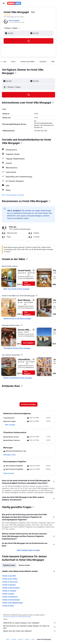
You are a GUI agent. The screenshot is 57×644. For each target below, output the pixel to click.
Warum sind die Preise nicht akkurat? (30, 631)
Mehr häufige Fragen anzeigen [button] (28, 550)
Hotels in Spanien (9, 585)
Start (8, 639)
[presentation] (15, 73)
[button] (4, 3)
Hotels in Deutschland (11, 588)
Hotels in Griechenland (11, 600)
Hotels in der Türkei (10, 579)
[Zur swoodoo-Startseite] (14, 3)
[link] (17, 289)
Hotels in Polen (8, 606)
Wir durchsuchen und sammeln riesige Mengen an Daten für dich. (30, 627)
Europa (14, 639)
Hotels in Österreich (10, 582)
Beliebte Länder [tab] (9, 565)
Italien (21, 639)
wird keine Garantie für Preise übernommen (17, 617)
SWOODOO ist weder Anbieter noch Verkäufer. (30, 623)
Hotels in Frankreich (10, 597)
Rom (33, 639)
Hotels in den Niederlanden (13, 603)
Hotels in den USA (9, 576)
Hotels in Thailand (9, 591)
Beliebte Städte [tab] (24, 565)
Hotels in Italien (8, 594)
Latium (27, 639)
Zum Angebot (27, 284)
